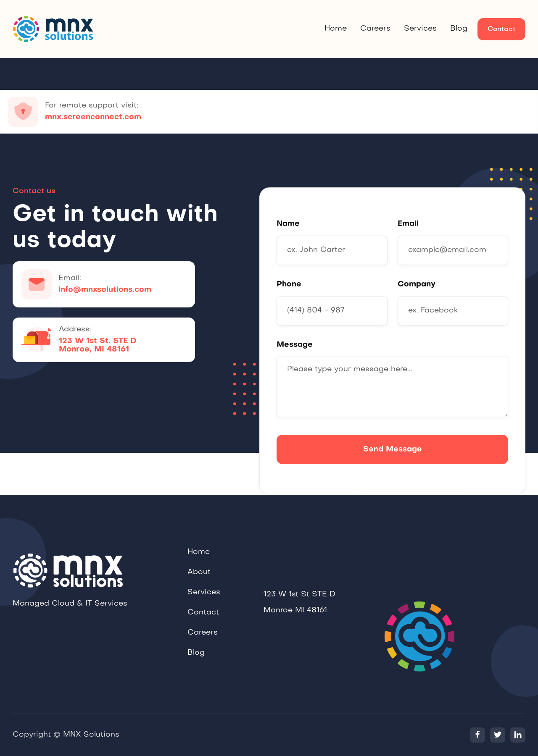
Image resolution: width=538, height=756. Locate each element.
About (199, 583)
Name (288, 224)
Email (408, 224)
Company (417, 285)
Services (420, 29)
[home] (55, 29)
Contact (501, 29)
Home (336, 29)
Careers (375, 29)
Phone (289, 285)
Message (295, 345)
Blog (459, 29)
